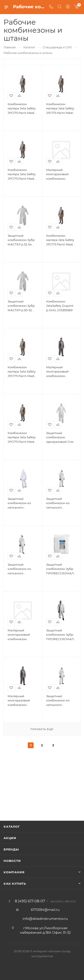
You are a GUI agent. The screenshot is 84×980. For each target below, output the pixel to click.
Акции (10, 838)
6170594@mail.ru (45, 910)
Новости (12, 861)
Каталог (12, 827)
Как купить (15, 884)
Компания (14, 872)
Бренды (11, 849)
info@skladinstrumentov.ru (45, 919)
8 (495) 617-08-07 (30, 901)
